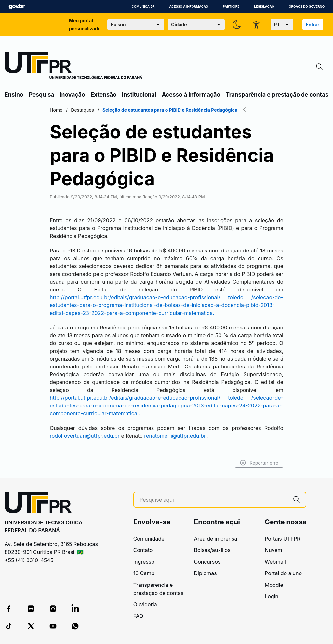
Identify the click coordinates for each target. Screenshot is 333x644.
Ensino (14, 94)
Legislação (264, 7)
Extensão (104, 94)
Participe (231, 7)
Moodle (274, 585)
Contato (143, 550)
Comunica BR (143, 7)
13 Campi (145, 573)
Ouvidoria (145, 604)
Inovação (73, 94)
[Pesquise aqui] (213, 500)
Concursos (207, 562)
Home (56, 110)
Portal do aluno (283, 573)
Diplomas (205, 573)
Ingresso (144, 562)
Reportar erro (259, 463)
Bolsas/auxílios (212, 550)
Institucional (139, 94)
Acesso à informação (189, 7)
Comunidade (149, 539)
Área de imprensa (215, 539)
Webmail (275, 562)
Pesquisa (42, 94)
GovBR (17, 7)
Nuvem (273, 550)
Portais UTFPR (282, 539)
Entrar (313, 25)
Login (272, 596)
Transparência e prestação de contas (277, 94)
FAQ (138, 616)
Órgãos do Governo (307, 7)
